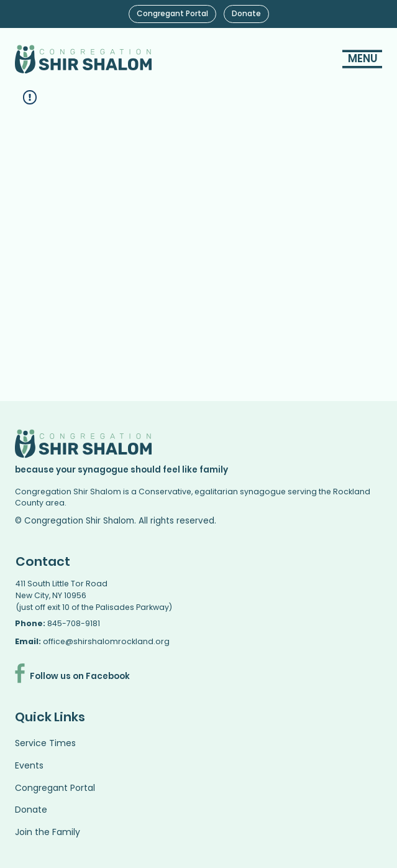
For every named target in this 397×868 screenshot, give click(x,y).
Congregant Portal (55, 788)
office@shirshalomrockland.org (106, 641)
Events (29, 765)
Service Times (45, 743)
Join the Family (48, 832)
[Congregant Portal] (172, 14)
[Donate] (246, 14)
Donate (31, 810)
